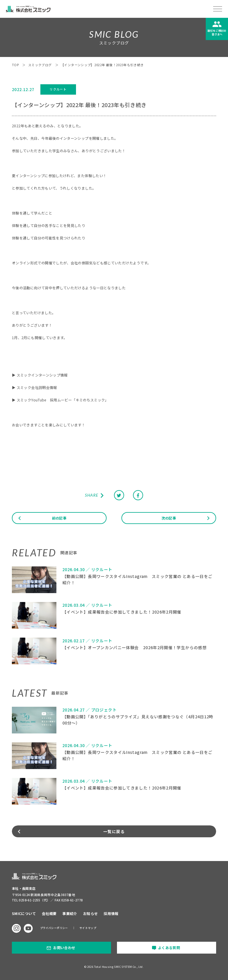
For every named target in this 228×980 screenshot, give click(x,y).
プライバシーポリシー (54, 928)
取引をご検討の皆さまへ (217, 32)
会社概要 (49, 913)
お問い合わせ (64, 948)
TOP (15, 65)
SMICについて (24, 913)
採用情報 (111, 913)
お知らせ (90, 913)
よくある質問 (169, 948)
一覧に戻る (114, 831)
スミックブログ (40, 65)
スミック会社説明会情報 (37, 387)
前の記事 (59, 518)
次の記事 (169, 518)
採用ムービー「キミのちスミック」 (79, 400)
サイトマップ (88, 928)
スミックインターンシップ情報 (42, 375)
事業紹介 (70, 913)
